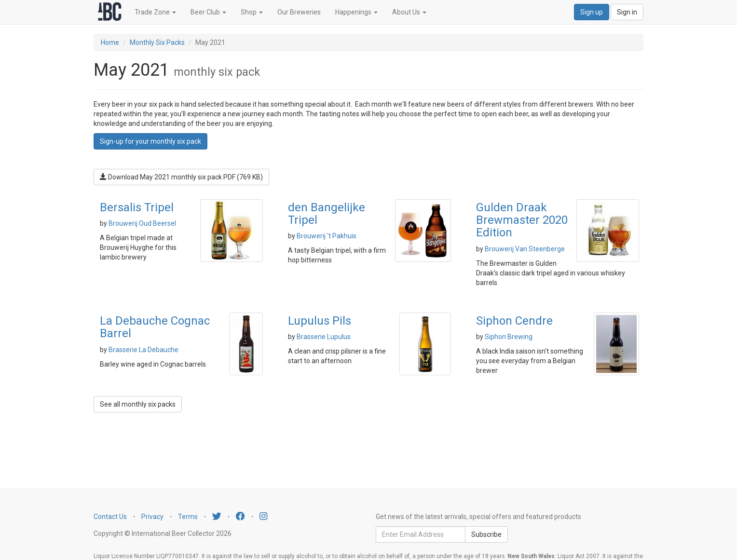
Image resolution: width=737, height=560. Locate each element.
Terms (188, 517)
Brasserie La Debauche (143, 350)
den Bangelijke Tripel (327, 214)
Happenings (356, 12)
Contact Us (110, 517)
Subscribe (486, 534)
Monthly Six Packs (157, 42)
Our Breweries (299, 12)
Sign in (627, 12)
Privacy (152, 517)
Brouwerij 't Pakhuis (327, 236)
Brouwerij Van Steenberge (525, 249)
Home (110, 42)
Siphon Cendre (514, 321)
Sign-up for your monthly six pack (150, 141)
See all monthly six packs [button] (138, 404)
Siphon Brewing (509, 337)
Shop (252, 12)
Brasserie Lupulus (324, 337)
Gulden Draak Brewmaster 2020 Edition (522, 220)
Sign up (592, 12)
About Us (409, 12)
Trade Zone (155, 12)
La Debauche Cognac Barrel (155, 327)
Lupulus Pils (320, 321)
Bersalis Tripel (137, 207)
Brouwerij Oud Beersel (142, 223)
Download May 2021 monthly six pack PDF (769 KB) (181, 177)
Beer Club (208, 12)
